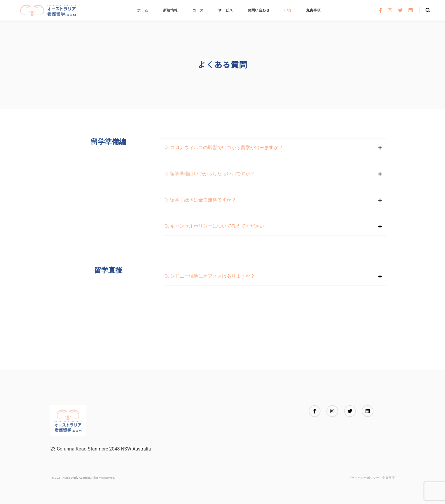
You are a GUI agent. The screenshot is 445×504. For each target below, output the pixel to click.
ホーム (143, 10)
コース (198, 10)
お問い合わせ (259, 10)
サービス (225, 10)
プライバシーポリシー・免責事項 (372, 478)
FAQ (288, 10)
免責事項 (313, 10)
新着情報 (170, 10)
